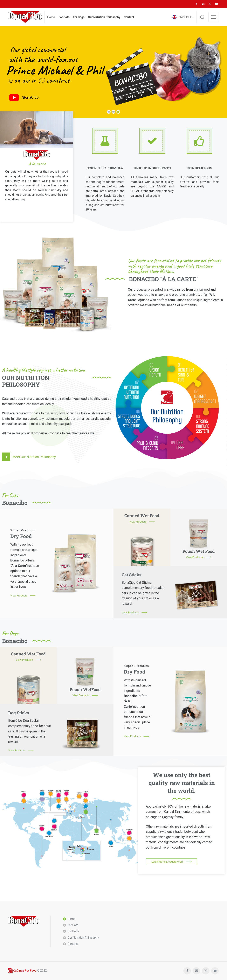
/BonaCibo (30, 97)
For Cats (73, 925)
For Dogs (73, 931)
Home (71, 919)
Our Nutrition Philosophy (83, 938)
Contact (73, 944)
